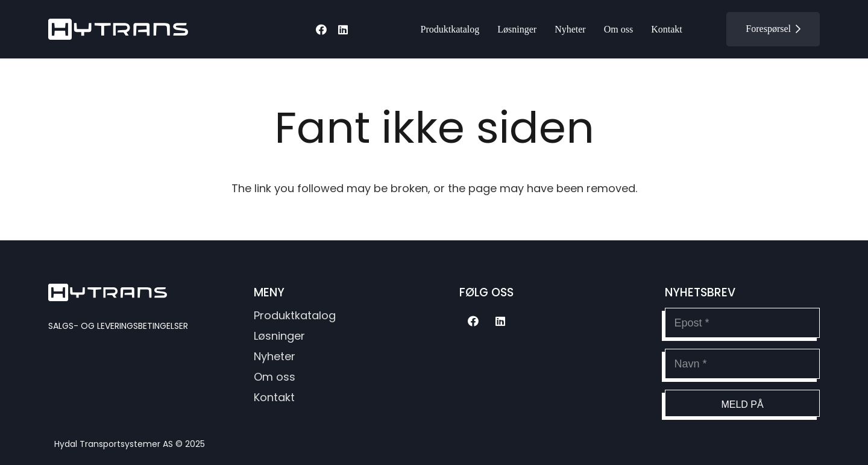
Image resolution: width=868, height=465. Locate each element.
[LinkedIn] (343, 30)
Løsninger (279, 336)
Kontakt (274, 397)
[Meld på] (742, 403)
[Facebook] (321, 30)
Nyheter (275, 356)
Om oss (275, 377)
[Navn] (742, 364)
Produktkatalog (295, 315)
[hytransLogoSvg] (118, 29)
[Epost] (742, 323)
